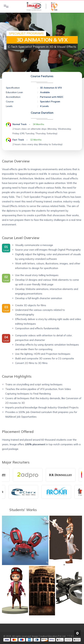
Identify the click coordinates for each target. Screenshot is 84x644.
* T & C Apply (74, 636)
